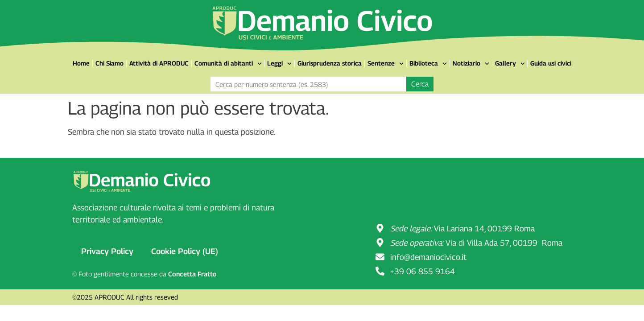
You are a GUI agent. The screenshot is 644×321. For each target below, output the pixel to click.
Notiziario (471, 64)
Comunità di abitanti (228, 64)
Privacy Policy (107, 251)
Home (81, 63)
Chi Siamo (109, 63)
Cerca (420, 84)
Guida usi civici (551, 63)
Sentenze (386, 64)
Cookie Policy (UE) (185, 251)
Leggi (279, 64)
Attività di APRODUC (159, 63)
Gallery (510, 64)
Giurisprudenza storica (330, 63)
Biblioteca (428, 64)
